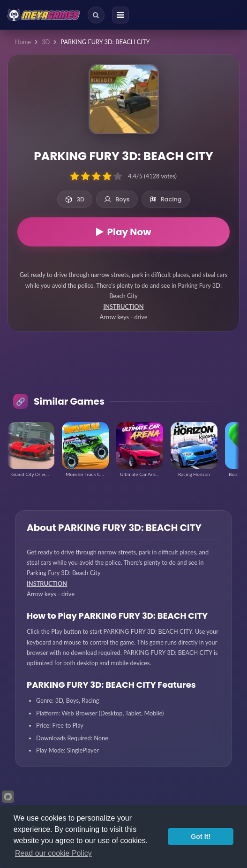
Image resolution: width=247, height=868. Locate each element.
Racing (166, 199)
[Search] (96, 15)
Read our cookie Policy (53, 853)
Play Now (124, 232)
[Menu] (120, 15)
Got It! (201, 837)
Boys (117, 199)
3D (46, 42)
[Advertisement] (123, 370)
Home (23, 42)
